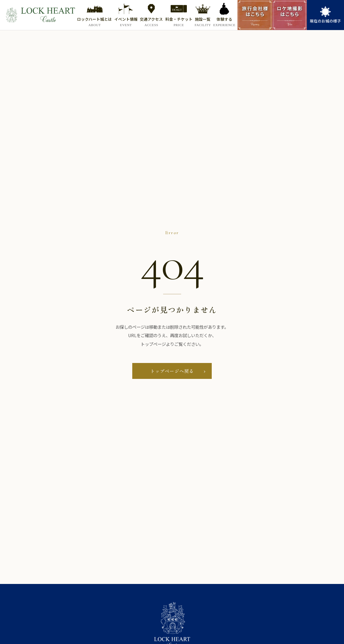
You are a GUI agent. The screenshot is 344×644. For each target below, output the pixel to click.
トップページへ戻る (172, 371)
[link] (325, 15)
